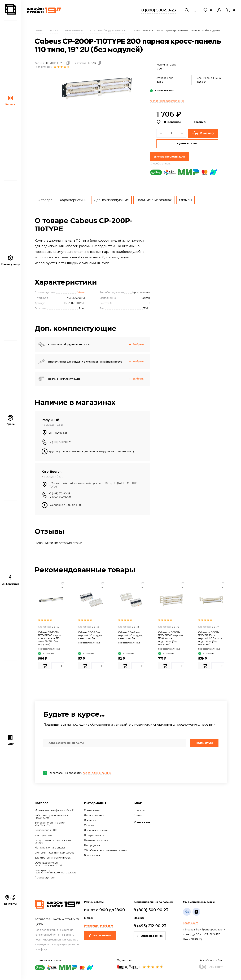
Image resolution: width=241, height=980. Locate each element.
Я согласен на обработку (77, 773)
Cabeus (80, 293)
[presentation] (70, 759)
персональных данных (97, 773)
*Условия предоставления (167, 101)
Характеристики (73, 200)
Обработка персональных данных (105, 850)
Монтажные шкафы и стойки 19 (55, 810)
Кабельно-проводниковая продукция (51, 816)
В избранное (169, 122)
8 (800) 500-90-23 (159, 10)
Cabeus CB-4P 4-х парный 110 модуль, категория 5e (130, 635)
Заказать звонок (150, 936)
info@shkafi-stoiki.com (99, 926)
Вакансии (90, 820)
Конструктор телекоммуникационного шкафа (55, 871)
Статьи (138, 815)
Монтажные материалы (50, 848)
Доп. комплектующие (111, 200)
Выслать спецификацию (170, 157)
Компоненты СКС (46, 830)
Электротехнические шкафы (53, 858)
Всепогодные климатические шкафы (54, 841)
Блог (10, 740)
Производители (45, 878)
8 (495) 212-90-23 (150, 926)
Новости (139, 810)
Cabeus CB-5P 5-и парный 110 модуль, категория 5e (90, 635)
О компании (92, 810)
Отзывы (185, 200)
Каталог (10, 100)
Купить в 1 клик (187, 143)
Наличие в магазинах (154, 200)
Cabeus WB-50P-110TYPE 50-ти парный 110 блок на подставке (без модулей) (210, 638)
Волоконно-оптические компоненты (50, 824)
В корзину (203, 133)
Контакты (10, 900)
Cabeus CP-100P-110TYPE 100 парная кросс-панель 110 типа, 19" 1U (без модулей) (50, 638)
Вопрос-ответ (93, 855)
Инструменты (43, 835)
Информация (95, 803)
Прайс (10, 420)
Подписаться (204, 743)
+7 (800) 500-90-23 (60, 442)
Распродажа (92, 845)
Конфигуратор (10, 260)
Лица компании (94, 815)
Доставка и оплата (96, 830)
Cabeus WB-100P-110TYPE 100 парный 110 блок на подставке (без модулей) (171, 638)
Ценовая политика (96, 840)
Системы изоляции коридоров (55, 853)
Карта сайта (191, 923)
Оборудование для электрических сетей (48, 864)
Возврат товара (94, 835)
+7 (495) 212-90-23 (59, 494)
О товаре (45, 200)
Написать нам (100, 935)
